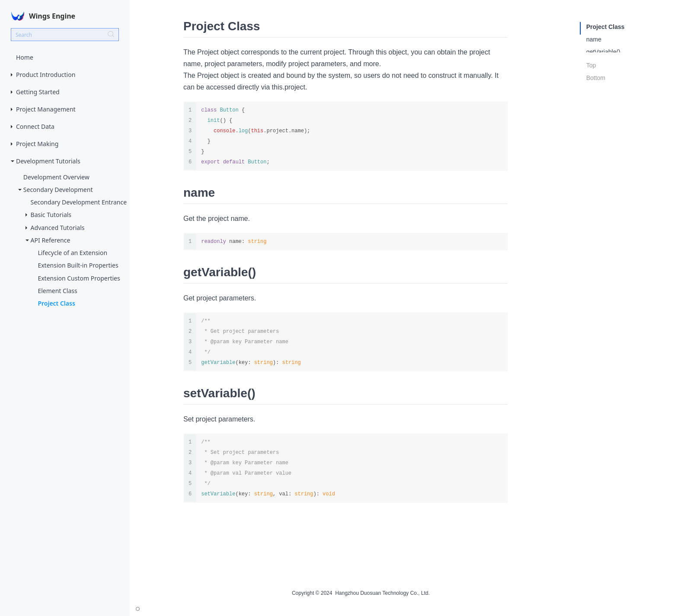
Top (591, 82)
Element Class (57, 291)
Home (25, 57)
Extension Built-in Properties (78, 265)
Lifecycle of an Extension (72, 253)
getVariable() (603, 52)
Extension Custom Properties (79, 278)
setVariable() (603, 64)
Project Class (56, 303)
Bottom (596, 95)
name (594, 39)
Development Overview (56, 177)
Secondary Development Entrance (79, 202)
